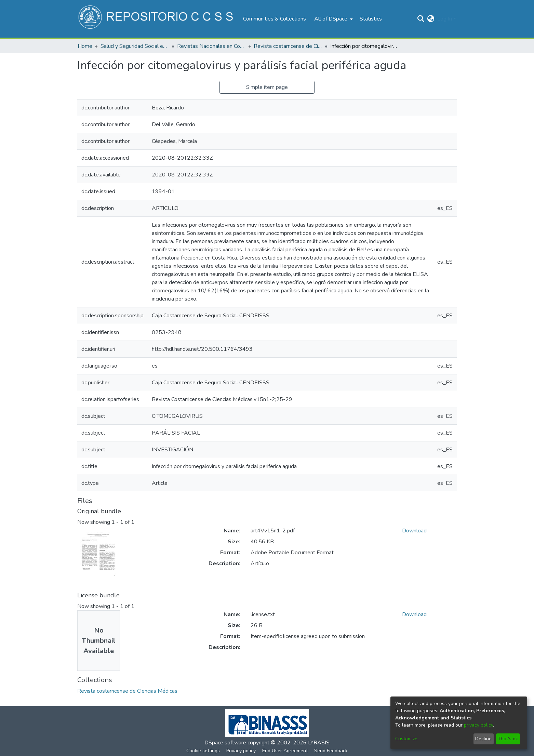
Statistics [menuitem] (371, 19)
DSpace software (225, 743)
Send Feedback (331, 751)
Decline (483, 739)
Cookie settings (203, 751)
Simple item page (267, 87)
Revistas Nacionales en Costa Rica (211, 46)
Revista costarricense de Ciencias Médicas (288, 46)
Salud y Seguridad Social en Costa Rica (135, 46)
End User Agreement (285, 751)
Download (414, 531)
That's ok (508, 739)
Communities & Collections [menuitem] (275, 19)
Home (85, 46)
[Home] (157, 19)
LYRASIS (319, 743)
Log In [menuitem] (445, 19)
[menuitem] (333, 19)
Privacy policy (241, 751)
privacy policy (478, 725)
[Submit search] (421, 19)
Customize (406, 739)
